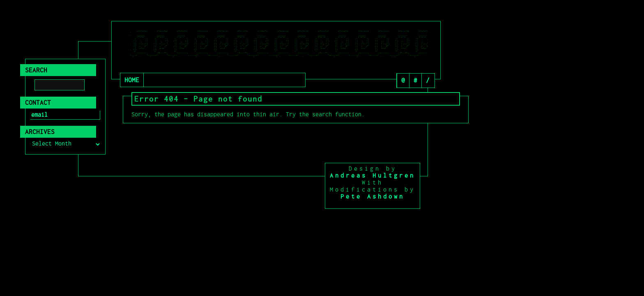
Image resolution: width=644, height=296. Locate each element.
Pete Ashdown (373, 197)
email (39, 115)
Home (132, 80)
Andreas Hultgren (373, 176)
